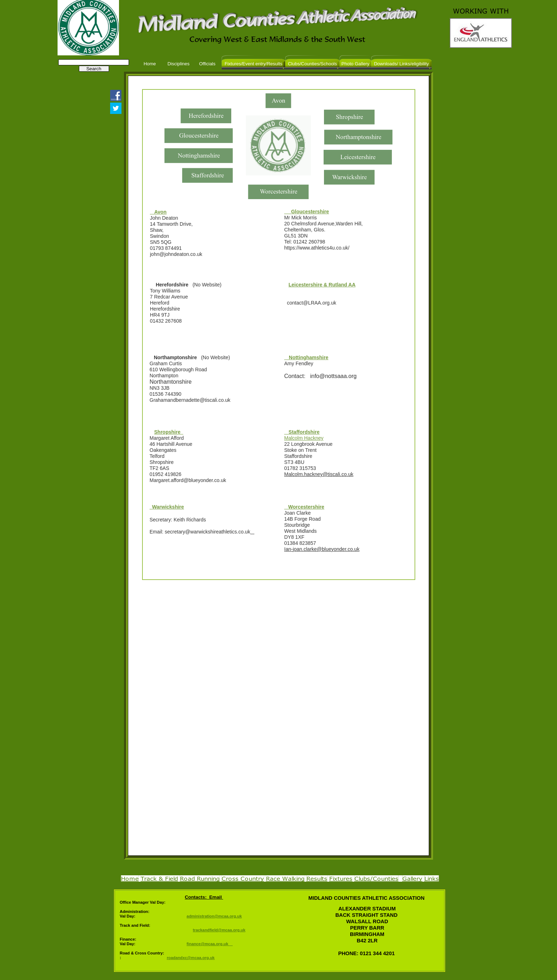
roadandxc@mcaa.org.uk (191, 958)
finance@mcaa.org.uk (210, 944)
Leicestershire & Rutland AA (322, 285)
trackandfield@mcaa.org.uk (219, 930)
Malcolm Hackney (304, 438)
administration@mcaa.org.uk (214, 916)
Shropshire (169, 432)
